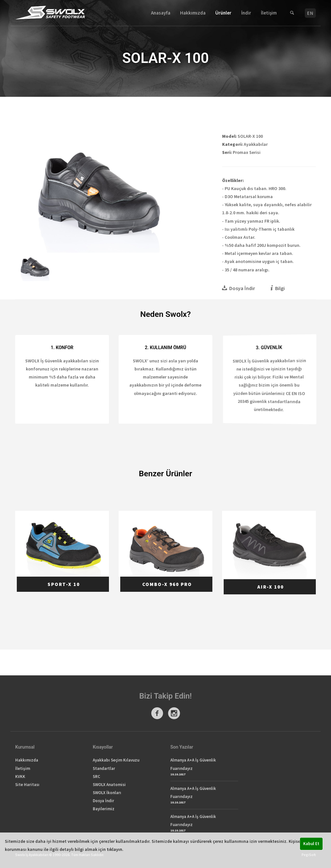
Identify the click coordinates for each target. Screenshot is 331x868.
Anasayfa (161, 13)
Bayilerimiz (104, 809)
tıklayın (114, 849)
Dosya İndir (103, 801)
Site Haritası (27, 785)
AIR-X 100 (271, 587)
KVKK (20, 777)
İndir (246, 13)
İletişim (269, 13)
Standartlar (104, 768)
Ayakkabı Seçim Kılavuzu (116, 760)
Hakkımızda (193, 13)
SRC (96, 777)
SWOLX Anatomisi (109, 785)
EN (310, 13)
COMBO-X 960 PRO (167, 584)
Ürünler (223, 13)
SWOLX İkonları (107, 793)
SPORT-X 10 (64, 584)
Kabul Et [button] (311, 844)
